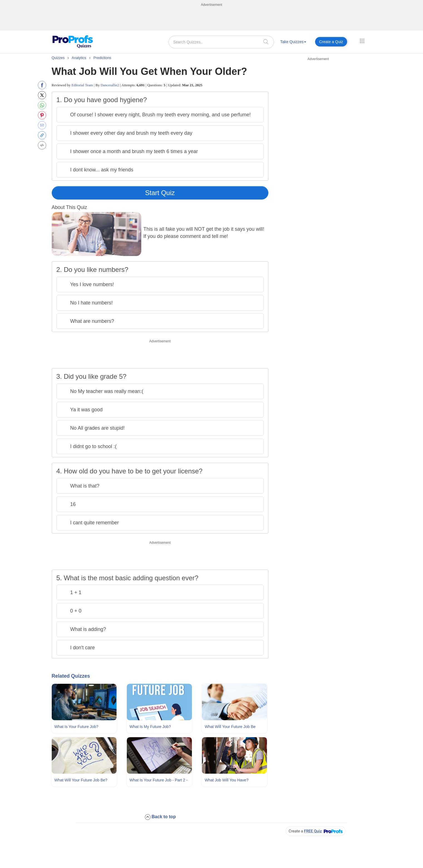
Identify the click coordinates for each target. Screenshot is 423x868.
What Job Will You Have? (227, 780)
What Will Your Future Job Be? (81, 780)
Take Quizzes (293, 42)
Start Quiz (160, 193)
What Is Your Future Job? (76, 727)
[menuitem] (293, 43)
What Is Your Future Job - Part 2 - (159, 780)
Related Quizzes (71, 676)
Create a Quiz (331, 42)
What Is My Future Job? (150, 727)
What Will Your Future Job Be (230, 727)
